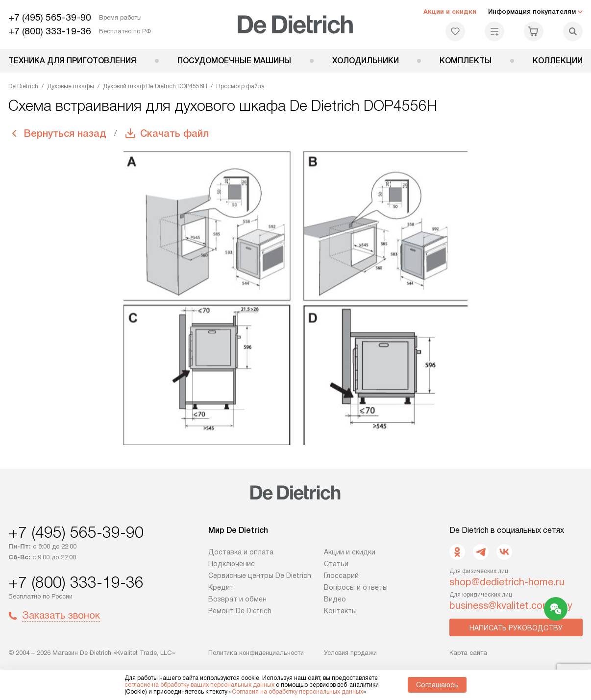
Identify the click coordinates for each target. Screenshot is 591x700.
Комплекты (466, 61)
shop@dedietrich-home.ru (507, 582)
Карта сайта (468, 653)
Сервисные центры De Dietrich (260, 575)
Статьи (336, 564)
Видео (335, 599)
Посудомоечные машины (234, 61)
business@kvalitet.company (511, 605)
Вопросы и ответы (356, 587)
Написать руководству (516, 628)
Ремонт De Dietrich (240, 611)
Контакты (340, 611)
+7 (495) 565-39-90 (50, 17)
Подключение (232, 564)
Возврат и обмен (237, 599)
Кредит (221, 587)
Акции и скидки (450, 12)
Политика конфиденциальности (256, 653)
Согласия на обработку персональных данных (297, 692)
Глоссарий (341, 575)
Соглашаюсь (437, 685)
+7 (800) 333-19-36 (50, 31)
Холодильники (366, 61)
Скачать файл (174, 133)
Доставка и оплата (241, 552)
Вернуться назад (65, 133)
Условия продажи (350, 653)
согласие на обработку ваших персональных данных (199, 685)
